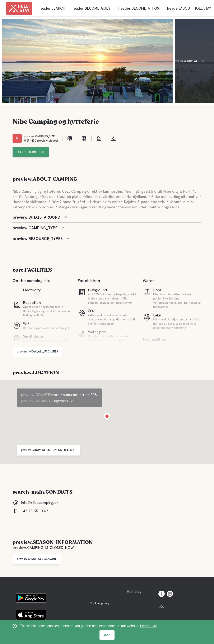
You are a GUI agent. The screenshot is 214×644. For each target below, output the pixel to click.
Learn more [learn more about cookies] (149, 626)
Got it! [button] (107, 635)
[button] (107, 418)
